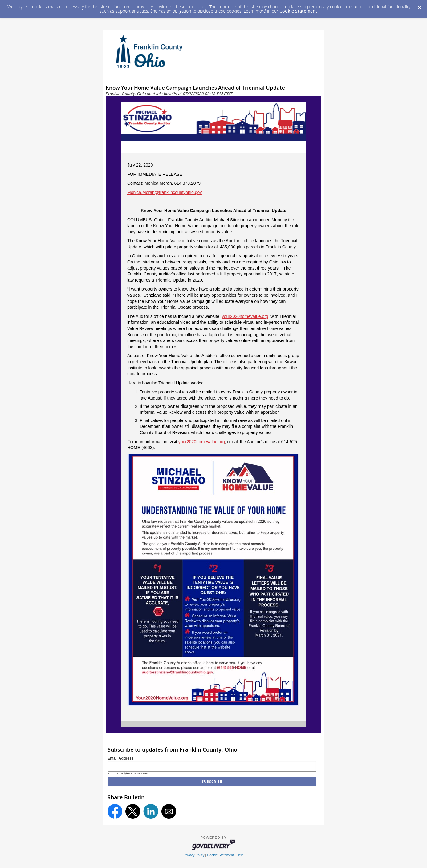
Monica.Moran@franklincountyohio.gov (165, 192)
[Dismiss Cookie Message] (419, 6)
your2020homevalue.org (245, 316)
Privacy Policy (194, 855)
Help (240, 855)
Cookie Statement (298, 11)
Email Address (121, 758)
